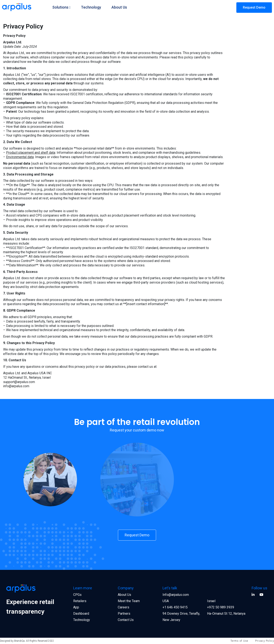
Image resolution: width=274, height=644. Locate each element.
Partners (124, 614)
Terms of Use (239, 641)
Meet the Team (129, 601)
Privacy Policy (265, 641)
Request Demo (254, 7)
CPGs (77, 595)
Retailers (80, 601)
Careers (124, 607)
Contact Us (126, 620)
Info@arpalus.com (176, 595)
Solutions (60, 7)
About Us (119, 7)
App (76, 607)
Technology (91, 7)
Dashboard (81, 614)
